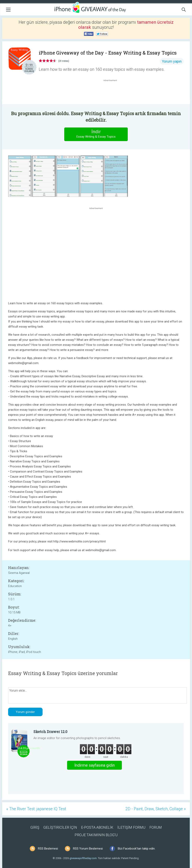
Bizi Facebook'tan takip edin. (137, 849)
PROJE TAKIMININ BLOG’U (96, 835)
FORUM (156, 827)
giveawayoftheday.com (83, 858)
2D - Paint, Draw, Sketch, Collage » (156, 809)
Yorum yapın (172, 61)
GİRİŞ (35, 827)
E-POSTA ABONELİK (97, 827)
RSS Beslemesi (48, 849)
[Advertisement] (112, 92)
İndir (96, 134)
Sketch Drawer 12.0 (50, 732)
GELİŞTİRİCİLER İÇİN (60, 827)
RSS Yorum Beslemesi (88, 849)
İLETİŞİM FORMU (131, 827)
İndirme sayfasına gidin (95, 765)
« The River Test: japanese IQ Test (36, 809)
